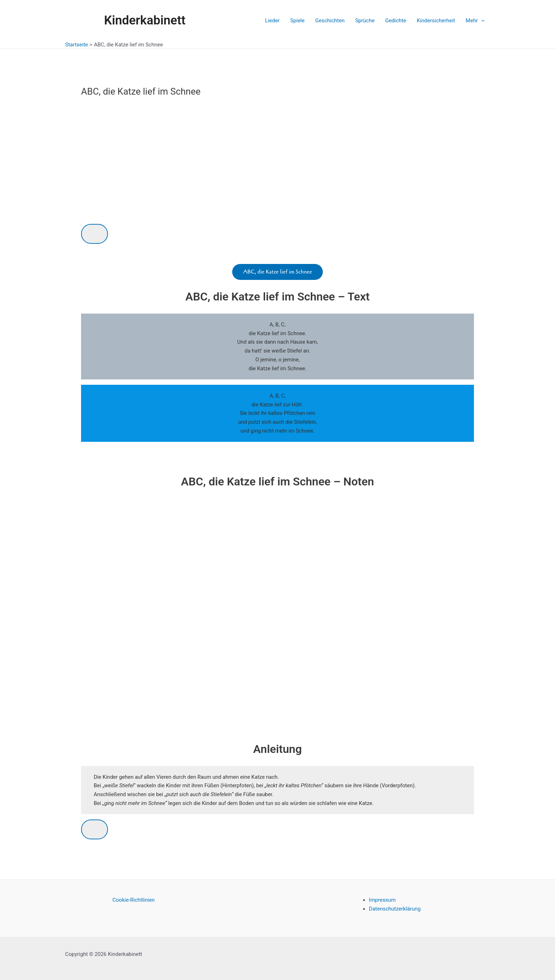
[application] (481, 21)
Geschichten (330, 21)
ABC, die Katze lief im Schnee (277, 272)
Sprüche (365, 21)
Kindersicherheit (436, 21)
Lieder (272, 21)
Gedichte (396, 21)
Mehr (475, 21)
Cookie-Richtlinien (134, 900)
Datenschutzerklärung (395, 909)
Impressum (382, 900)
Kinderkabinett (145, 20)
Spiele (297, 21)
